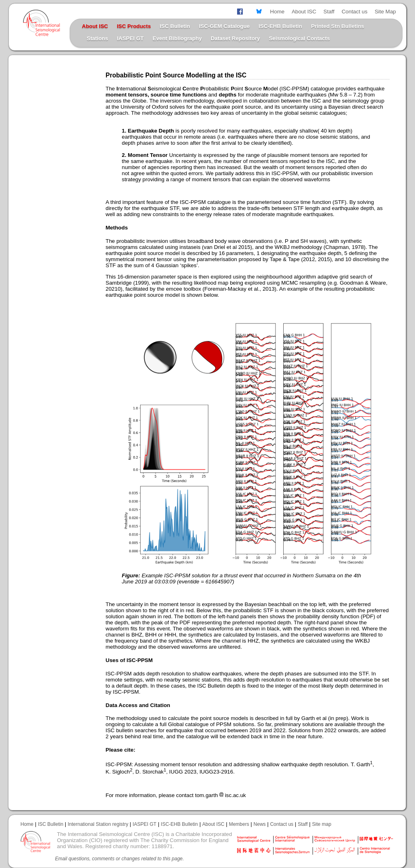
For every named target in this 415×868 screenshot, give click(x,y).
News (260, 824)
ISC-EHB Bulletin (280, 26)
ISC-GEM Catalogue (224, 26)
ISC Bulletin (175, 26)
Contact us (355, 12)
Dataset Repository (235, 38)
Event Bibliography (177, 38)
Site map (322, 824)
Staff (329, 12)
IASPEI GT (130, 38)
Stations (97, 38)
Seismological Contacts (299, 38)
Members (239, 824)
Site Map (385, 12)
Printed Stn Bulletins (337, 26)
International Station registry (98, 824)
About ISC (304, 12)
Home (277, 12)
